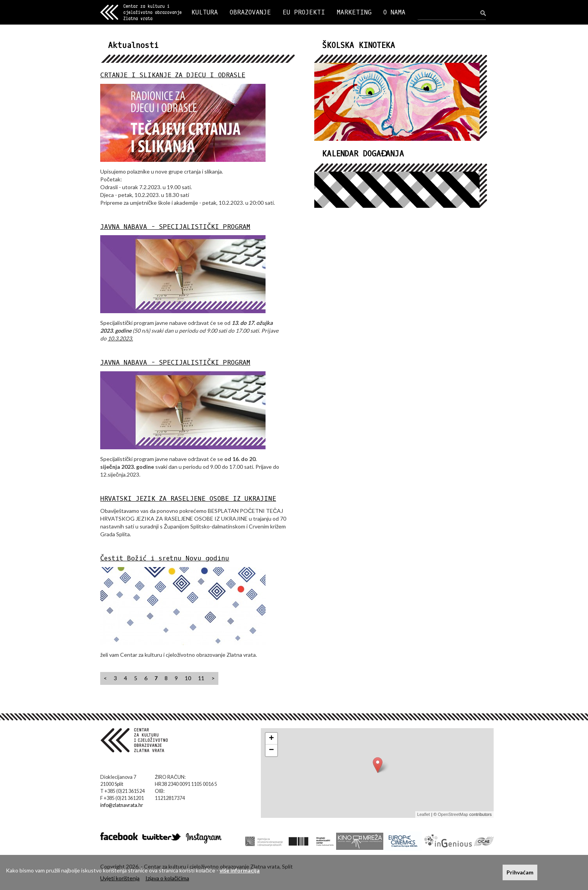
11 (201, 678)
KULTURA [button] (205, 12)
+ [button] (272, 739)
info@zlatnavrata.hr (122, 805)
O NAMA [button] (394, 12)
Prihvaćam (520, 872)
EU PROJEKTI (304, 12)
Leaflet (424, 814)
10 (188, 678)
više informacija (240, 870)
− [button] (272, 750)
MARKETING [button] (354, 12)
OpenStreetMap (453, 814)
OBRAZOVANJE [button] (250, 12)
